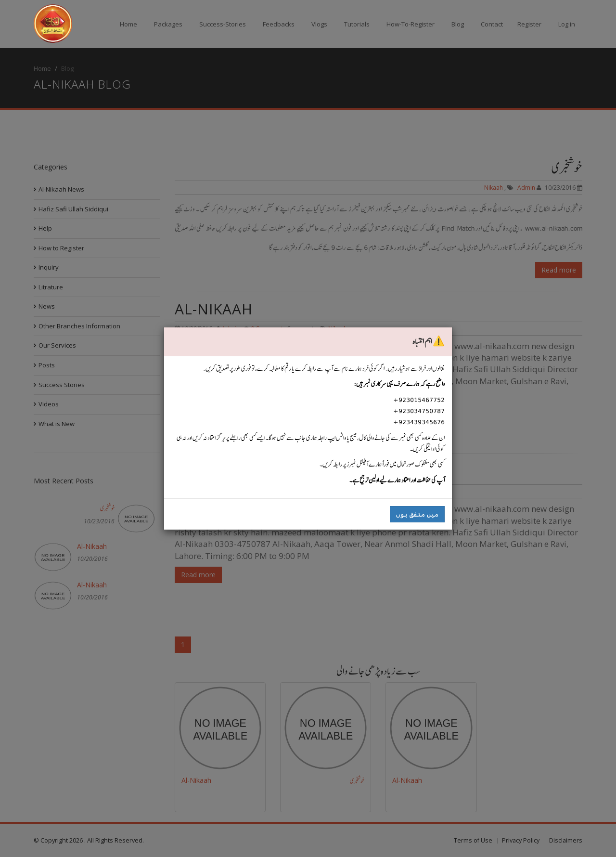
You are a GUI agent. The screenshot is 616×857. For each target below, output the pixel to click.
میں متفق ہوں (417, 514)
